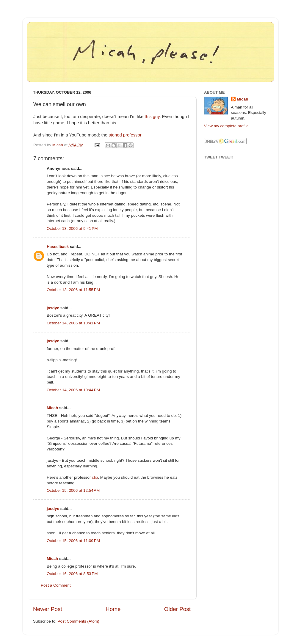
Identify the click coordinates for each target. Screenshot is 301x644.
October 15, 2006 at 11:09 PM (73, 541)
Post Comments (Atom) (79, 621)
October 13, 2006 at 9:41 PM (72, 228)
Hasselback (58, 247)
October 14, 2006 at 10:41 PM (73, 323)
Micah (52, 408)
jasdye (53, 308)
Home (113, 609)
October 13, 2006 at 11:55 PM (73, 290)
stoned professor (125, 135)
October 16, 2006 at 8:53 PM (72, 574)
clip (95, 477)
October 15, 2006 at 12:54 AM (73, 490)
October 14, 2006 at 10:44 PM (73, 390)
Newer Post (48, 609)
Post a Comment (56, 585)
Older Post (177, 609)
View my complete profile (226, 126)
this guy (152, 117)
